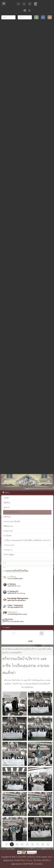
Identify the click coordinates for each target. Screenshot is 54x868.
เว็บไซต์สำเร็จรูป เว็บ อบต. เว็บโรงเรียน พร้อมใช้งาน (32, 861)
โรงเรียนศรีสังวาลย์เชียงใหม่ (26, 857)
